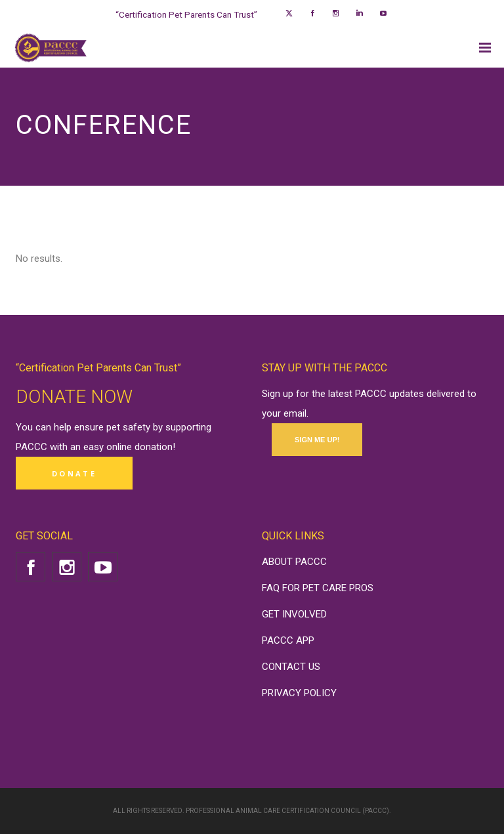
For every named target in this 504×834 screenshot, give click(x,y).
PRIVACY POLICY (299, 693)
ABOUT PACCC (294, 562)
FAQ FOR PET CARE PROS (318, 588)
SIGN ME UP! (317, 440)
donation (154, 447)
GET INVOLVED (294, 614)
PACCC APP (288, 640)
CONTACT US (291, 667)
